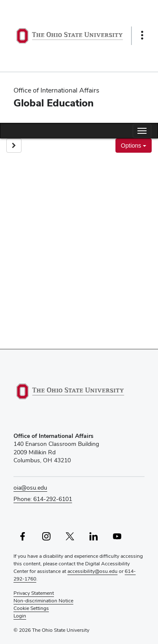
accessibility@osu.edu (92, 571)
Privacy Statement (34, 593)
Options (134, 146)
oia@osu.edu (30, 488)
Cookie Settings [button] (31, 608)
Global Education (54, 103)
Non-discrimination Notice (43, 601)
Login (20, 616)
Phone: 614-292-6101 (43, 499)
